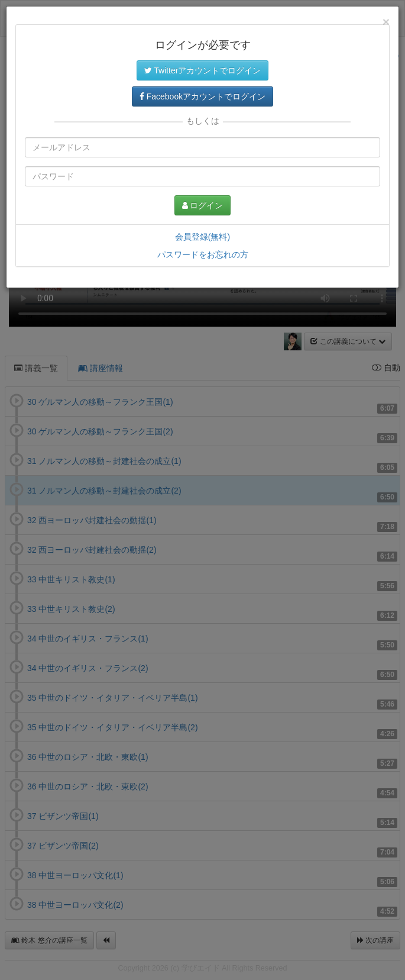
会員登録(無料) (203, 237)
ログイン (203, 205)
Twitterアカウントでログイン (203, 70)
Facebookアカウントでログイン (203, 96)
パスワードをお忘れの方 (203, 254)
